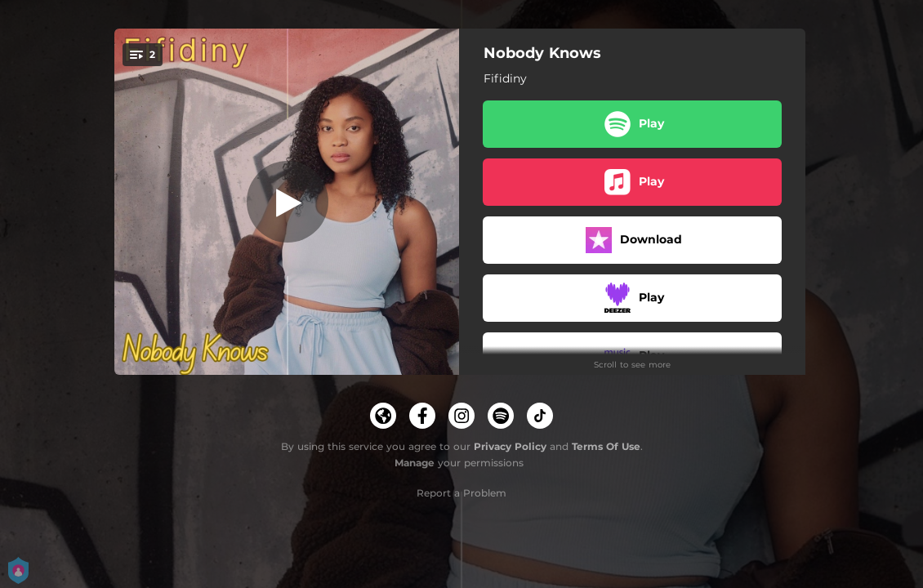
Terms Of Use (606, 446)
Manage (415, 463)
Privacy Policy (510, 446)
